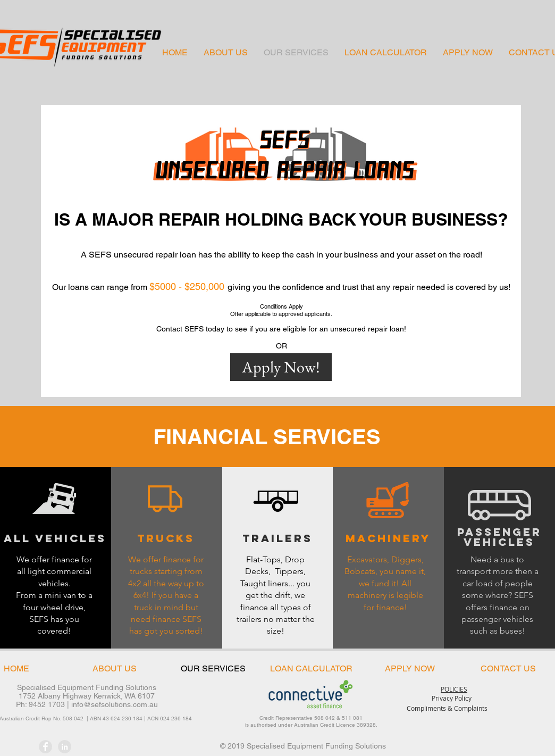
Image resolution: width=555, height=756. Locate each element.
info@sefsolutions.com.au (115, 704)
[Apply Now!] (281, 367)
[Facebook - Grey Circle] (45, 747)
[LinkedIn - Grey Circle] (65, 747)
